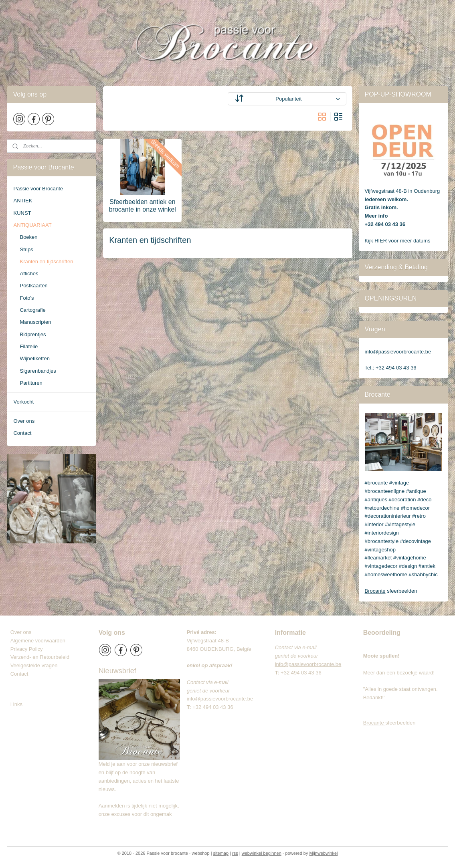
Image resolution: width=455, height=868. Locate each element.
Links (16, 704)
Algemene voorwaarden (38, 641)
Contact (22, 433)
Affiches (29, 274)
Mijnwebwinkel (324, 853)
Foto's (27, 298)
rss (235, 853)
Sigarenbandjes (38, 371)
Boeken (28, 237)
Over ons (24, 421)
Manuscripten (35, 322)
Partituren (31, 383)
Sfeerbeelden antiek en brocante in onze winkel (142, 206)
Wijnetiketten (34, 358)
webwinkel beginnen (262, 853)
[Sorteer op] (287, 99)
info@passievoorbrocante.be (398, 352)
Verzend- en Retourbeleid (40, 657)
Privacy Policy (27, 649)
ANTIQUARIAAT (32, 225)
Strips (26, 249)
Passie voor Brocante (38, 189)
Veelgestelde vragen (34, 665)
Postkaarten (33, 286)
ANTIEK (23, 201)
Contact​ (22, 674)
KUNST (22, 213)
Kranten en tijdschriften (46, 261)
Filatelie (29, 346)
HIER (381, 241)
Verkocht (23, 402)
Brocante (375, 591)
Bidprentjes (33, 334)
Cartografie (32, 310)
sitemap (221, 853)
